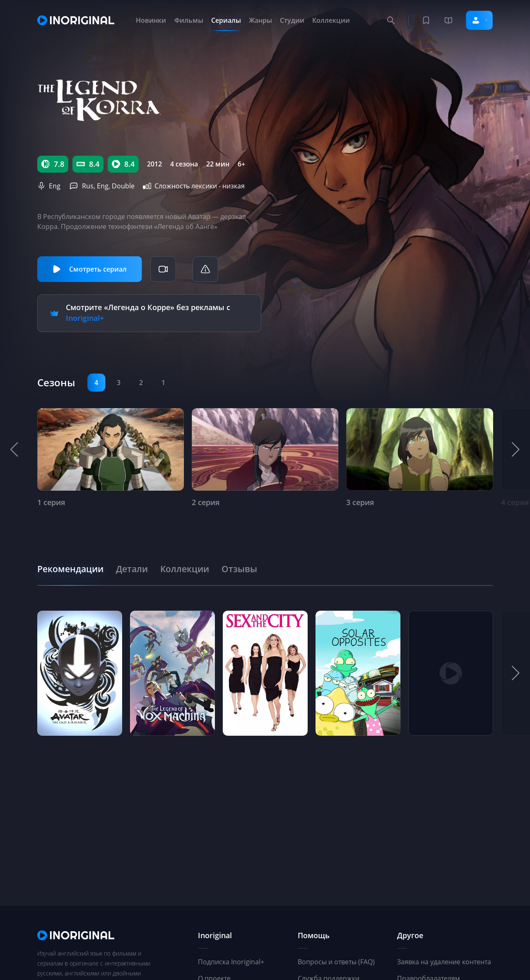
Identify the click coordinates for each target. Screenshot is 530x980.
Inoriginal (215, 935)
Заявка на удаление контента (444, 962)
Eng (55, 186)
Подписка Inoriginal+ (231, 962)
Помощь (314, 935)
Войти (467, 20)
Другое (410, 935)
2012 (154, 164)
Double (123, 186)
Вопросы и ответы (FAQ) (336, 962)
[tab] (75, 567)
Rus (88, 186)
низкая (234, 186)
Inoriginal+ (85, 317)
